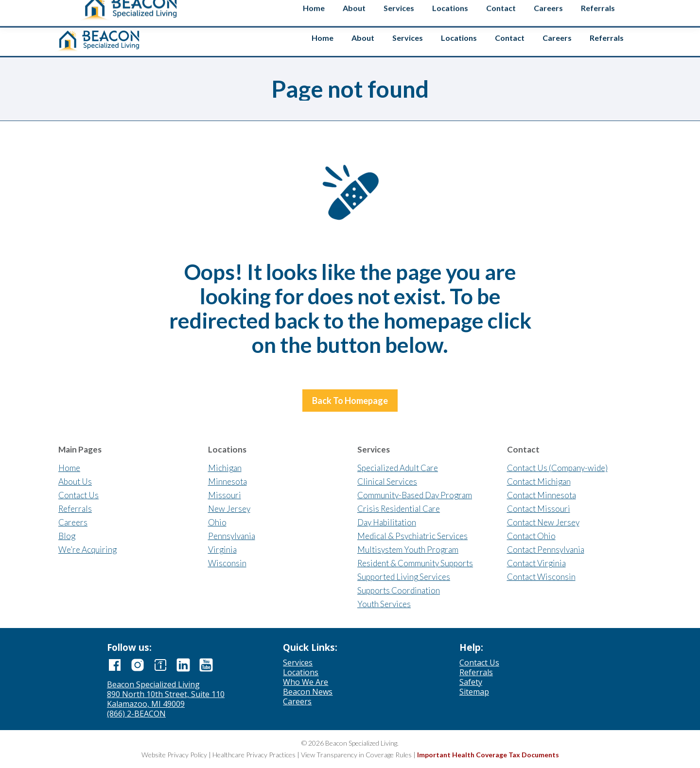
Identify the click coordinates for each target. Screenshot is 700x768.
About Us (75, 481)
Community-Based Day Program (415, 495)
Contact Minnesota (542, 495)
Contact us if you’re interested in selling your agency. (346, 10)
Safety (619, 11)
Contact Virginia (536, 563)
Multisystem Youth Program (408, 550)
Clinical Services (387, 481)
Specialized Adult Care (398, 468)
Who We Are (306, 682)
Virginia (222, 550)
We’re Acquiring (87, 550)
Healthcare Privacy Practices (254, 755)
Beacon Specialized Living (153, 684)
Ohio (217, 522)
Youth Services (384, 604)
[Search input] (560, 9)
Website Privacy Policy (174, 755)
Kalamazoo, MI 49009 (146, 704)
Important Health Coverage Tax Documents (488, 755)
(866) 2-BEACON (136, 714)
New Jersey (229, 509)
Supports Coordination (399, 590)
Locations (301, 672)
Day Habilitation (387, 522)
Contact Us (79, 495)
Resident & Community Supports (415, 563)
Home (69, 468)
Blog (67, 536)
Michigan (225, 468)
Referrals (75, 509)
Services (298, 663)
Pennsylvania (232, 536)
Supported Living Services (404, 577)
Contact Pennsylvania (546, 550)
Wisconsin (227, 563)
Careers (73, 522)
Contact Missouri (539, 509)
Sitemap (474, 692)
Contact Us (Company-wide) (557, 468)
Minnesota (227, 481)
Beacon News (308, 692)
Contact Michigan (539, 481)
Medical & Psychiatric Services (412, 536)
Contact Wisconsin (541, 577)
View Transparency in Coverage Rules (356, 755)
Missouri (225, 495)
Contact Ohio (531, 536)
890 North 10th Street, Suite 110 (166, 694)
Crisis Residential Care (399, 509)
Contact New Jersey (543, 522)
